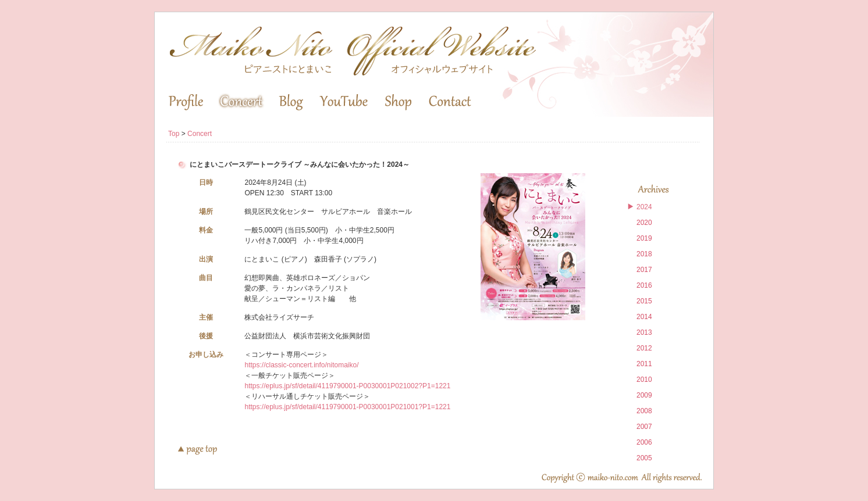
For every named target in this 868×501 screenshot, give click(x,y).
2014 (644, 317)
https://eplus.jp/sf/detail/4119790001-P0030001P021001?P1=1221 (347, 407)
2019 (644, 238)
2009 (644, 395)
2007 (644, 427)
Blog (291, 102)
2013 (644, 332)
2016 (644, 285)
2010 (644, 380)
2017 (644, 270)
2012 (644, 348)
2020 (644, 223)
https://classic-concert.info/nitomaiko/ (301, 365)
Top (174, 134)
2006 (644, 442)
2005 (644, 458)
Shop (398, 102)
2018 (644, 254)
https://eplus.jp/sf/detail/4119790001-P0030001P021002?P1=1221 (347, 386)
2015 (644, 301)
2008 (644, 411)
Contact (450, 102)
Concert (241, 102)
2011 (644, 364)
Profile (186, 102)
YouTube (344, 102)
